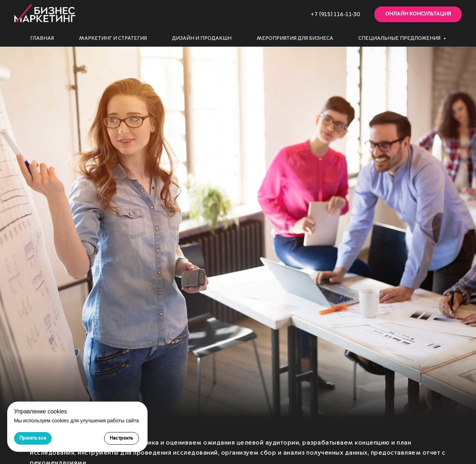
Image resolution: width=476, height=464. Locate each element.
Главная (42, 38)
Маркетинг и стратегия (113, 38)
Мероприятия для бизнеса (295, 38)
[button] (418, 15)
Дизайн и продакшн (202, 38)
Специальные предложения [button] (400, 38)
